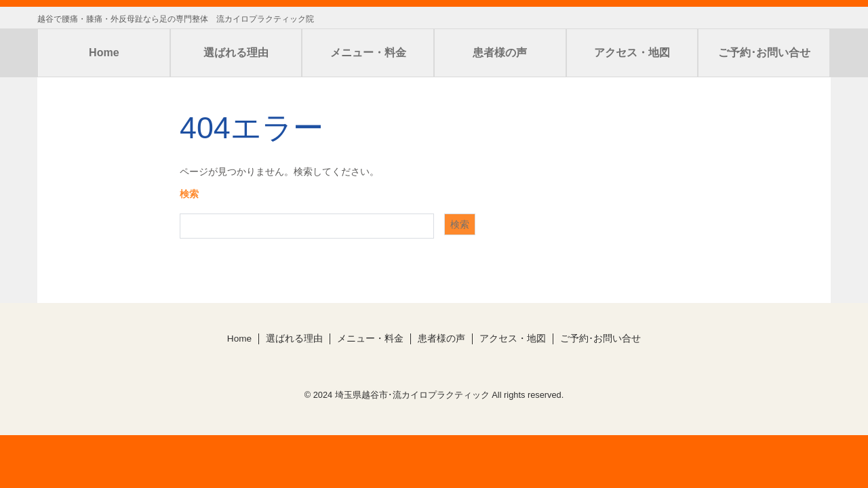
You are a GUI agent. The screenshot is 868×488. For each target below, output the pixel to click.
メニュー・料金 (368, 53)
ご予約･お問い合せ (764, 53)
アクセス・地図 (632, 53)
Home (104, 53)
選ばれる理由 (236, 53)
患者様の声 (500, 53)
